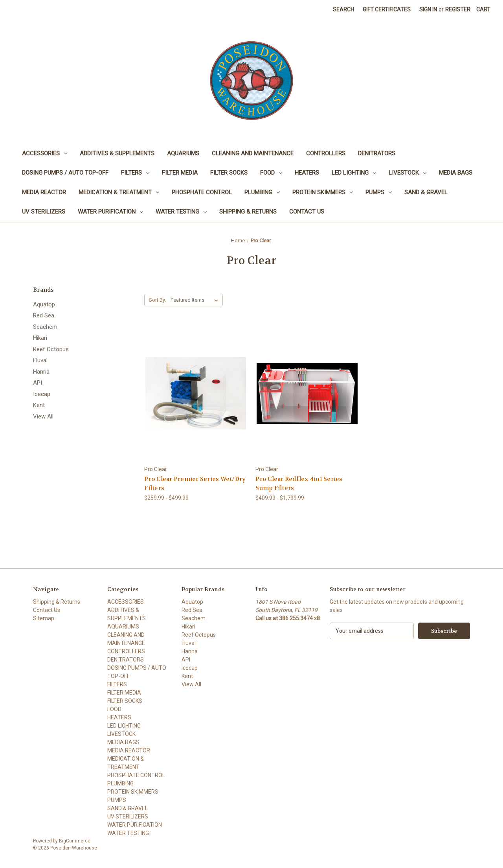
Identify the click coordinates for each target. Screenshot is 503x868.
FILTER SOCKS (229, 173)
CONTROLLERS (326, 153)
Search (343, 9)
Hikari (40, 338)
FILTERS (135, 173)
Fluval (40, 360)
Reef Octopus (51, 349)
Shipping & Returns (248, 212)
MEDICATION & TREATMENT (119, 192)
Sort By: (158, 300)
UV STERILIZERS (44, 212)
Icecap (42, 394)
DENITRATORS (377, 153)
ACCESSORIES (45, 153)
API (38, 383)
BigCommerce (75, 841)
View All (43, 416)
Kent (39, 405)
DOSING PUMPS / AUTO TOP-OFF (65, 173)
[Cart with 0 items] (483, 10)
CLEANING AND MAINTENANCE (253, 153)
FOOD (271, 173)
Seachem (45, 327)
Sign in (428, 9)
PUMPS (379, 192)
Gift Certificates (387, 9)
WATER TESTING (181, 212)
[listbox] (196, 300)
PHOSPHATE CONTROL (202, 192)
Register (458, 9)
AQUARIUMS (183, 153)
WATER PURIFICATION (110, 212)
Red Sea (44, 315)
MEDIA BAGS (456, 173)
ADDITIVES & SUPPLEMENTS (117, 153)
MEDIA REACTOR (44, 192)
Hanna (41, 372)
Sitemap (44, 618)
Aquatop (44, 304)
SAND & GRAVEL (426, 192)
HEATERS (307, 173)
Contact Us (307, 212)
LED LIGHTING (354, 173)
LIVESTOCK (408, 173)
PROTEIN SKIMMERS (323, 192)
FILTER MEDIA (180, 173)
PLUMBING (262, 192)
